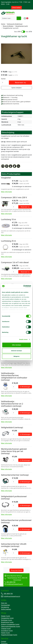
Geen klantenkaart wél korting (13, 96)
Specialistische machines (11, 104)
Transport (4, 642)
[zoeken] (19, 18)
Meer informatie (6, 192)
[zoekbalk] (9, 18)
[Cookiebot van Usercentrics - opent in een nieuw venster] (23, 286)
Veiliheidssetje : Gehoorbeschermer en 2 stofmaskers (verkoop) (12, 404)
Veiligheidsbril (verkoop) (12, 428)
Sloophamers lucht (22, 26)
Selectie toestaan (16, 351)
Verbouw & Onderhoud (15, 24)
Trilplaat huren (6, 627)
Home (3, 24)
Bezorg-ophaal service (10, 100)
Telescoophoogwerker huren (11, 625)
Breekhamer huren (7, 620)
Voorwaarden (5, 603)
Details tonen (23, 339)
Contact (4, 640)
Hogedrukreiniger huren (9, 633)
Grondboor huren (7, 629)
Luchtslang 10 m (8, 220)
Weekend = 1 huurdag (10, 98)
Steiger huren (6, 614)
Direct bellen (16, 8)
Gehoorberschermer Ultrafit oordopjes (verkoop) (14, 545)
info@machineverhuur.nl (11, 582)
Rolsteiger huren (7, 618)
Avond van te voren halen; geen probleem (17, 102)
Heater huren (5, 631)
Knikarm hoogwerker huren (10, 623)
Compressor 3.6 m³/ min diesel (15, 263)
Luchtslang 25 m (8, 241)
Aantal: (3, 79)
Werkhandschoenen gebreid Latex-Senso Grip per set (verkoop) (14, 451)
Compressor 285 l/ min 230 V (14, 198)
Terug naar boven (16, 570)
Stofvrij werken (6, 607)
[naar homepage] (8, 13)
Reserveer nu (20, 83)
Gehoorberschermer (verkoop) (15, 475)
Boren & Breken (8, 26)
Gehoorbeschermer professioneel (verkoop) (16, 521)
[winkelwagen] (26, 18)
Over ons (4, 601)
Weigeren (16, 356)
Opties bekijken (16, 88)
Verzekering (5, 605)
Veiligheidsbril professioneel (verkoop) (14, 498)
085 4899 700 (7, 580)
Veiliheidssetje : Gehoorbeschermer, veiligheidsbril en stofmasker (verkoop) (14, 377)
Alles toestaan (17, 345)
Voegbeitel (6, 178)
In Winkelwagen (25, 387)
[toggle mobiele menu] (31, 18)
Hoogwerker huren (7, 616)
